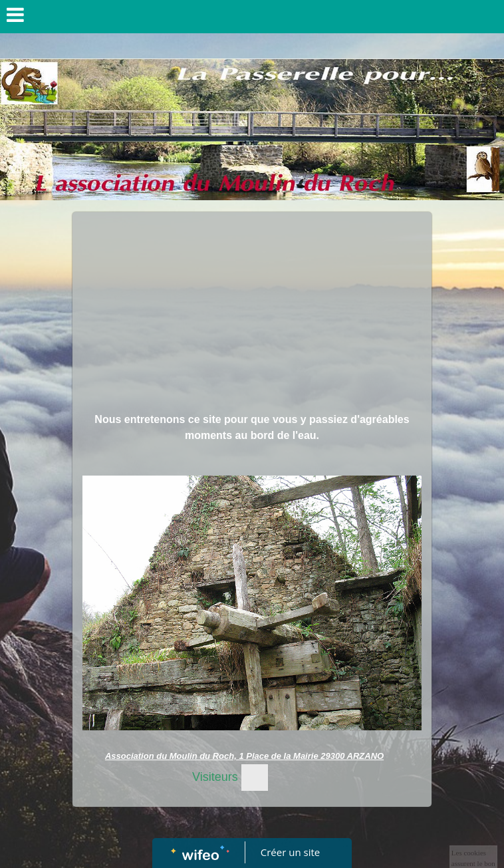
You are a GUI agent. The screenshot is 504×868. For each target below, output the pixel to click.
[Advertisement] (252, 312)
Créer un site (290, 852)
